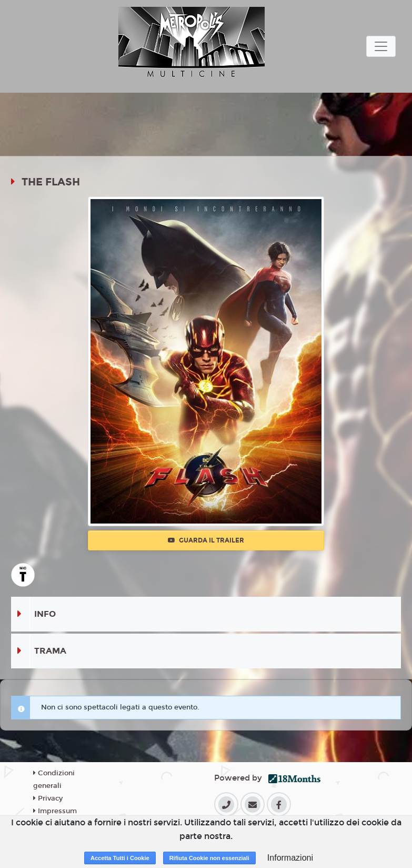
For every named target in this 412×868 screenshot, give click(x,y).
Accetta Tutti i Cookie (120, 858)
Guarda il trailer (206, 540)
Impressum (55, 811)
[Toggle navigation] (381, 46)
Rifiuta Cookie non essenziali (209, 858)
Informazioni (290, 858)
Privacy (48, 798)
